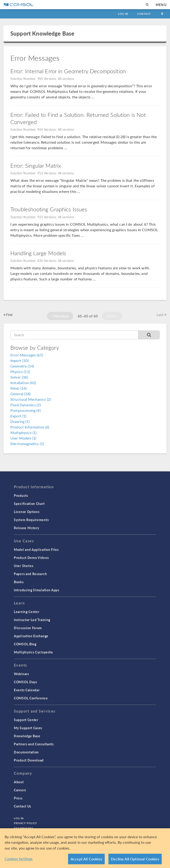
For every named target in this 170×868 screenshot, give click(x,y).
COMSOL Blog (25, 644)
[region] (85, 848)
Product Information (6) (30, 427)
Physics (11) (20, 372)
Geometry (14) (22, 366)
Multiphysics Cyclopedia (33, 652)
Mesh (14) (18, 388)
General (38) (20, 394)
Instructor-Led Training (32, 620)
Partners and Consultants (34, 744)
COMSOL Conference (31, 698)
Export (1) (18, 416)
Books (19, 582)
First (8, 315)
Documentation (26, 752)
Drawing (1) (20, 421)
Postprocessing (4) (25, 410)
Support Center (26, 720)
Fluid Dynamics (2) (26, 405)
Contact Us (22, 806)
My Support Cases (28, 728)
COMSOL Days (25, 682)
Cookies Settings (19, 859)
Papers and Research (30, 574)
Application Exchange (31, 636)
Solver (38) (19, 377)
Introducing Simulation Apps (37, 590)
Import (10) (19, 360)
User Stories (24, 566)
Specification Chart (29, 504)
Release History (27, 528)
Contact (144, 14)
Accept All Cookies (86, 859)
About (19, 782)
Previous (60, 316)
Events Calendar (27, 690)
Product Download (29, 760)
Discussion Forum (28, 628)
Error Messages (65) (27, 355)
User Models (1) (23, 438)
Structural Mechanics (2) (31, 399)
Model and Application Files (36, 549)
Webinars (21, 674)
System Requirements (31, 520)
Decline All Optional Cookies (135, 859)
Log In (123, 14)
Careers (20, 790)
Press (18, 798)
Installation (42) (23, 383)
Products (21, 495)
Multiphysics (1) (23, 432)
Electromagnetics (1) (27, 444)
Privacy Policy (25, 823)
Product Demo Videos (31, 558)
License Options (27, 512)
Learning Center (27, 612)
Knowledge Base (27, 736)
